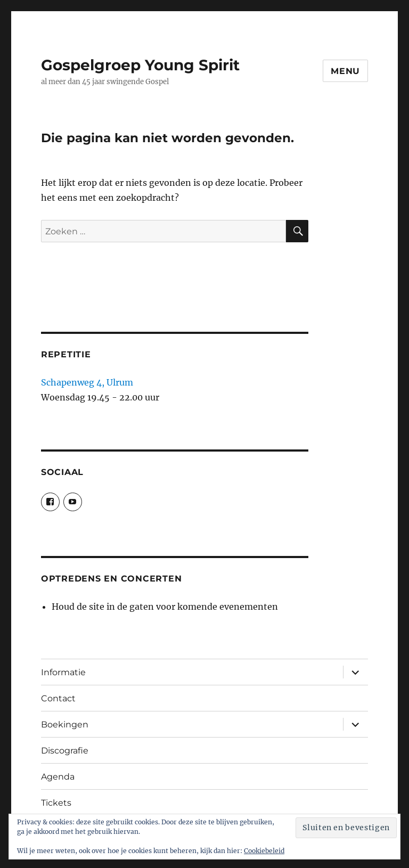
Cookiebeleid (264, 851)
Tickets (56, 803)
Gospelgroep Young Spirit (140, 65)
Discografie (65, 751)
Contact (58, 698)
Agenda (58, 777)
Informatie (63, 672)
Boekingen (65, 724)
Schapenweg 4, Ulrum (87, 382)
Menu (345, 71)
